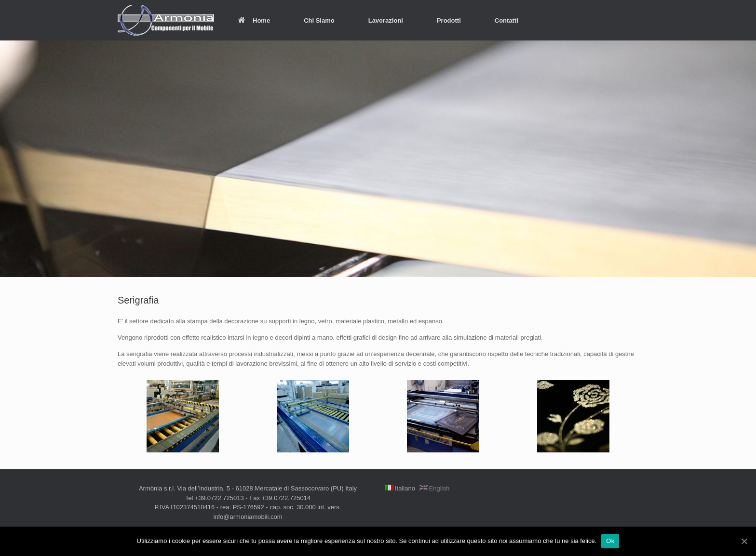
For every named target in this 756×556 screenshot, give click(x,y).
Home (254, 20)
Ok (610, 541)
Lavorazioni (386, 20)
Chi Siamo (319, 20)
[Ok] (744, 541)
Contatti (506, 20)
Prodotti (449, 20)
